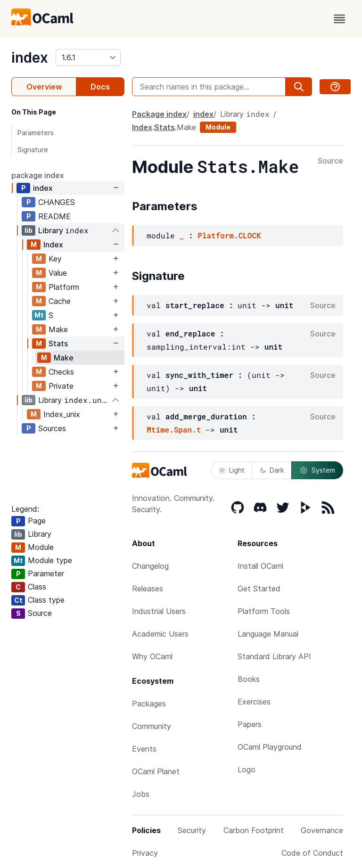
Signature (33, 150)
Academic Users (160, 634)
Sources (52, 428)
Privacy (145, 853)
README (54, 216)
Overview (44, 87)
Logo (247, 770)
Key (55, 259)
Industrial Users (159, 611)
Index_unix (62, 414)
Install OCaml (260, 566)
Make (58, 329)
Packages (149, 704)
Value (58, 273)
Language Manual (268, 634)
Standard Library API (274, 656)
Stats (58, 344)
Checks (61, 372)
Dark (272, 470)
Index (53, 245)
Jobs (141, 794)
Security (192, 830)
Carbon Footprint (254, 830)
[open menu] (339, 19)
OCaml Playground (270, 747)
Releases (148, 589)
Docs (100, 87)
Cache (60, 301)
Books (249, 679)
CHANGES (57, 202)
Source (330, 161)
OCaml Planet (156, 771)
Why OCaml (152, 656)
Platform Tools (264, 611)
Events (144, 749)
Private (61, 386)
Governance (322, 830)
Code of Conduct (312, 853)
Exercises (254, 702)
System (317, 470)
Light (232, 470)
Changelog (150, 566)
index (30, 57)
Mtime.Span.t (174, 430)
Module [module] (218, 127)
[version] (88, 57)
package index (38, 175)
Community (152, 726)
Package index (159, 114)
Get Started (259, 589)
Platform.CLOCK (229, 235)
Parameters (36, 133)
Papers (250, 724)
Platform (64, 287)
